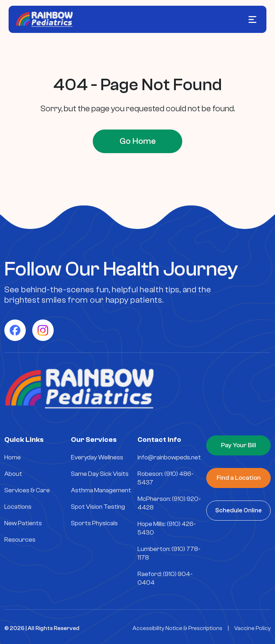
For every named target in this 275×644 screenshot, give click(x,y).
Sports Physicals (94, 523)
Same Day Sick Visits (100, 474)
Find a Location (239, 478)
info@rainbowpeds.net (169, 457)
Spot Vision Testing (98, 507)
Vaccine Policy (252, 628)
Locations (18, 507)
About (13, 474)
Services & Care (27, 490)
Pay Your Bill (238, 445)
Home (13, 457)
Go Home (138, 141)
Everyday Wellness (97, 457)
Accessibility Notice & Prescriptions (177, 628)
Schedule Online (238, 510)
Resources (20, 540)
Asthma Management (101, 490)
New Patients (23, 523)
